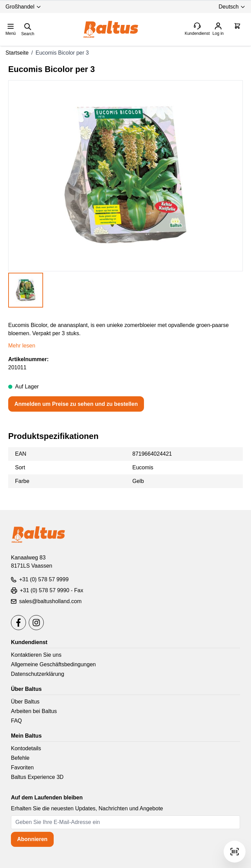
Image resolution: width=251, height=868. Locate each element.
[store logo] (111, 29)
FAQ (16, 721)
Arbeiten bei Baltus (34, 711)
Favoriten (22, 767)
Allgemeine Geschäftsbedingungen (53, 664)
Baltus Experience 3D (37, 777)
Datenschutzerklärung (38, 674)
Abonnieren (32, 839)
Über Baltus (25, 702)
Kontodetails (26, 748)
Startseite (17, 53)
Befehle (20, 758)
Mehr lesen (22, 346)
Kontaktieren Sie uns (36, 655)
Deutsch (232, 7)
